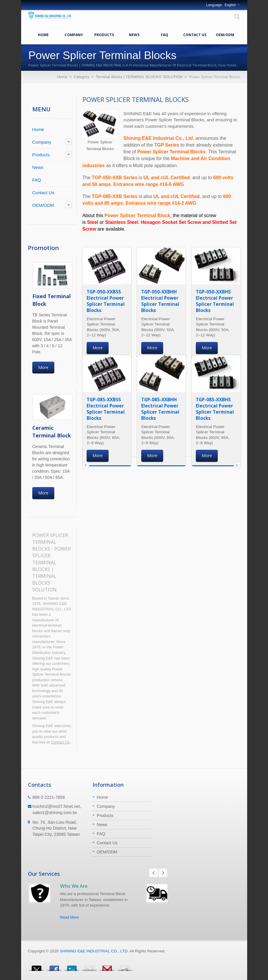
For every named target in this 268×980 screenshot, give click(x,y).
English (230, 5)
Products (104, 34)
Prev (154, 873)
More (43, 367)
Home (43, 34)
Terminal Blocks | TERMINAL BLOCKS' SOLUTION (139, 77)
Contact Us (195, 34)
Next (163, 873)
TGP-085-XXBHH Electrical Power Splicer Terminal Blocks (160, 409)
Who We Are (74, 886)
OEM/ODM (225, 34)
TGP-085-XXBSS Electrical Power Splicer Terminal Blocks (106, 409)
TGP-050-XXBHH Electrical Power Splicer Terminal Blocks (160, 301)
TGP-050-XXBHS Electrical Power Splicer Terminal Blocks (215, 301)
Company (74, 34)
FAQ (165, 34)
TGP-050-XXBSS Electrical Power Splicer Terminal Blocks (106, 301)
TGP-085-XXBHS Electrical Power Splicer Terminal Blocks (215, 409)
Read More (70, 917)
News (134, 34)
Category (81, 77)
